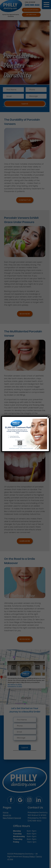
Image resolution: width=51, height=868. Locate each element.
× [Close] (49, 417)
